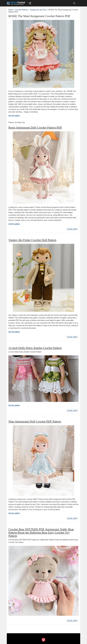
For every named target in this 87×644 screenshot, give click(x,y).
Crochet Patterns (22, 10)
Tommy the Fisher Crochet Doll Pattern (32, 240)
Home (11, 10)
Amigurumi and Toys (38, 10)
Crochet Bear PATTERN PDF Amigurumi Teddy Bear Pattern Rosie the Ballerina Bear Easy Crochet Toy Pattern (41, 533)
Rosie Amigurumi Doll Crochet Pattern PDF (35, 127)
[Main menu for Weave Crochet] (30, 3)
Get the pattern (14, 116)
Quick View (72, 229)
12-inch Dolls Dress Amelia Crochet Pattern (35, 348)
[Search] (74, 3)
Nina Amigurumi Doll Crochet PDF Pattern (35, 421)
